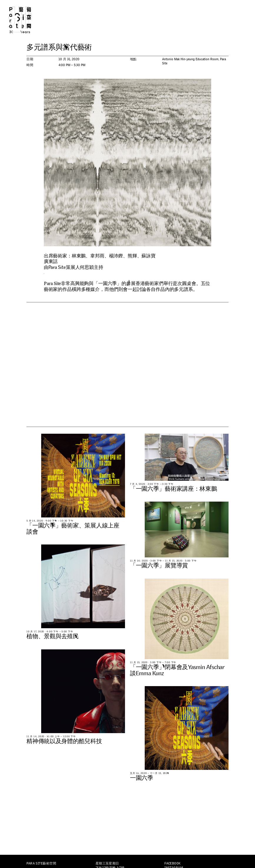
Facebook (173, 863)
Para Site (26, 20)
